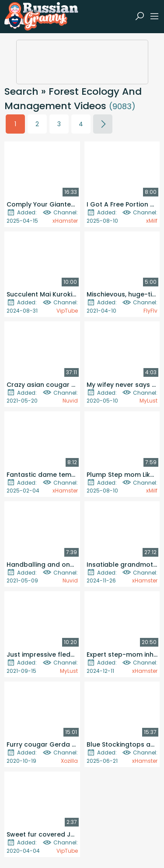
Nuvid (70, 401)
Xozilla (69, 761)
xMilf (152, 221)
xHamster (65, 221)
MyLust (148, 401)
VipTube (67, 311)
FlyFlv (150, 311)
